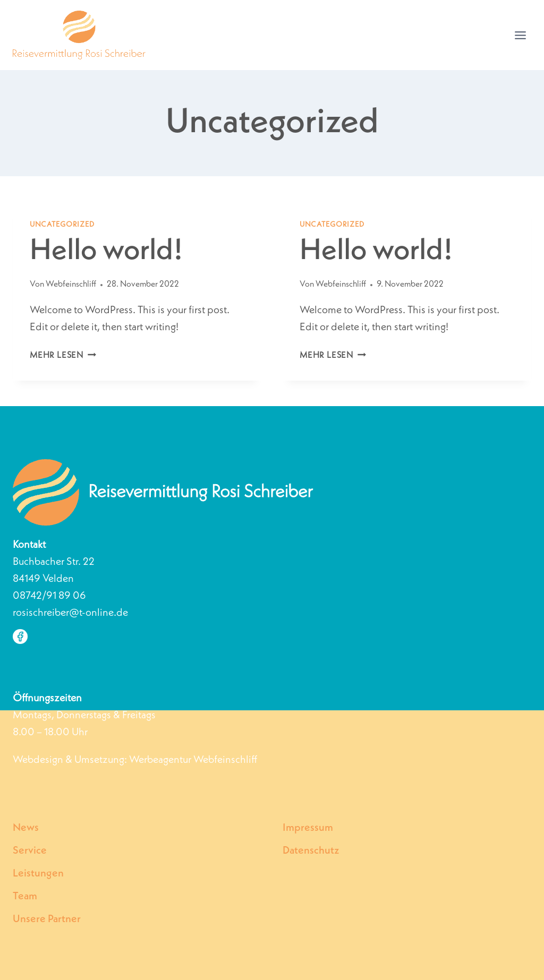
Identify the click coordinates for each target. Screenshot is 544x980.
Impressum (308, 828)
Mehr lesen (63, 356)
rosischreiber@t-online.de (70, 613)
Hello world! (106, 252)
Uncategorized (62, 225)
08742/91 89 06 (49, 596)
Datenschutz (311, 851)
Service (30, 851)
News (26, 828)
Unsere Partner (47, 919)
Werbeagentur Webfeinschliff (193, 760)
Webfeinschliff (71, 285)
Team (25, 897)
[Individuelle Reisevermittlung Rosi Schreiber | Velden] (79, 35)
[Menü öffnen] (520, 35)
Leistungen (38, 874)
